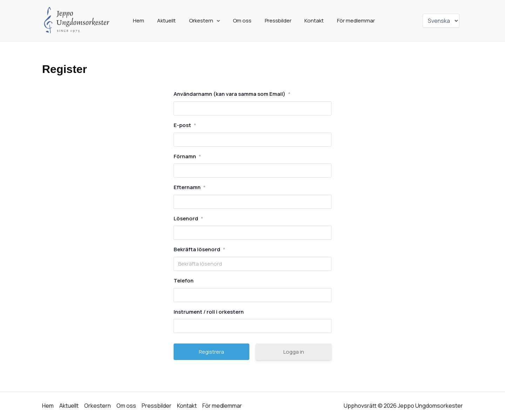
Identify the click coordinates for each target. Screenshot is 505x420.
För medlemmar (347, 21)
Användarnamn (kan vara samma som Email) (232, 94)
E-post (185, 125)
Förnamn (187, 156)
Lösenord (188, 218)
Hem (145, 21)
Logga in (294, 352)
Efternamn (190, 187)
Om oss (241, 21)
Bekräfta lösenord (199, 249)
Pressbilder (274, 21)
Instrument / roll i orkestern (209, 312)
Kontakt (308, 21)
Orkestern (206, 21)
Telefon (184, 281)
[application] (218, 21)
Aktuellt (171, 21)
